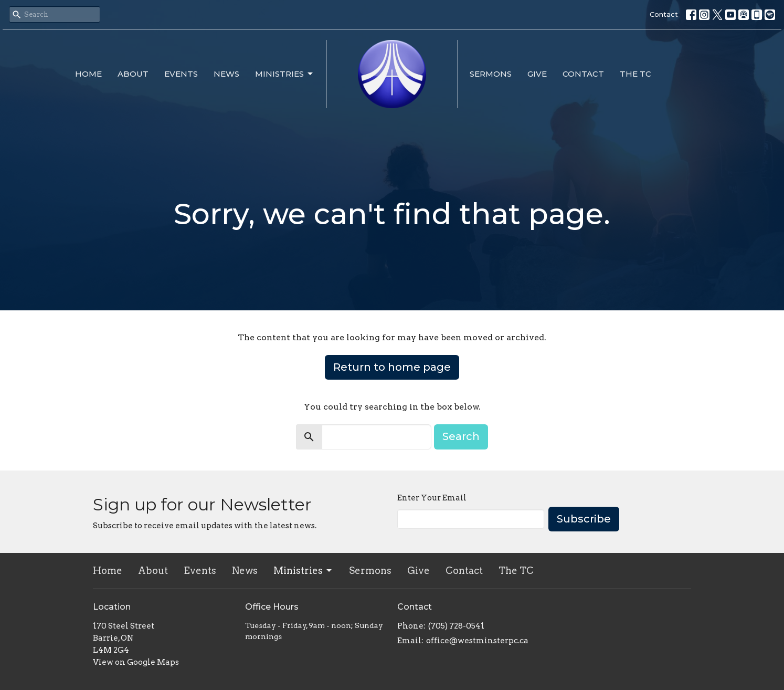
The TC (635, 74)
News (226, 74)
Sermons (491, 74)
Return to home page (392, 367)
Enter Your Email (432, 498)
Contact (664, 14)
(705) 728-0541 (456, 626)
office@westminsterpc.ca (477, 641)
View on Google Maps (136, 662)
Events (181, 74)
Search (461, 436)
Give (537, 74)
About (133, 74)
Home (88, 74)
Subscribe (584, 519)
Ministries (285, 74)
